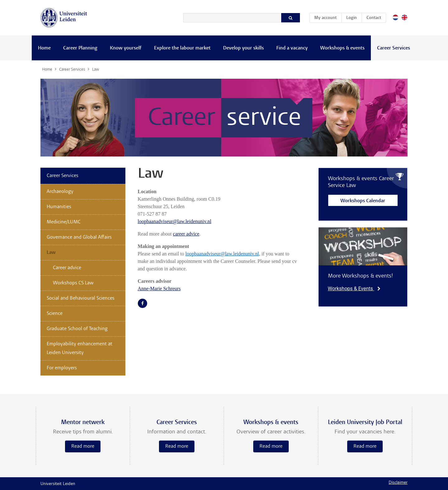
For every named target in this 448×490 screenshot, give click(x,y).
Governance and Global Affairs (79, 237)
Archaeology (60, 192)
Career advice (67, 268)
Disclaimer (398, 483)
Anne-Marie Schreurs (159, 289)
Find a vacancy (292, 48)
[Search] (232, 18)
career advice (186, 234)
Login (352, 18)
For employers (62, 368)
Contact (374, 18)
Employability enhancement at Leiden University (79, 348)
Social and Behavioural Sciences (81, 298)
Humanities (59, 207)
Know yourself (126, 48)
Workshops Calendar (363, 201)
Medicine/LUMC (64, 222)
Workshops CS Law (73, 283)
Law (51, 253)
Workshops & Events (354, 289)
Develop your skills (243, 48)
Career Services (394, 48)
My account (328, 17)
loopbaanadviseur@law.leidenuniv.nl (175, 221)
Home (44, 48)
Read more (83, 446)
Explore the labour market (182, 48)
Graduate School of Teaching (77, 329)
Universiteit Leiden (58, 484)
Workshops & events (342, 48)
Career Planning (80, 48)
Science (55, 314)
